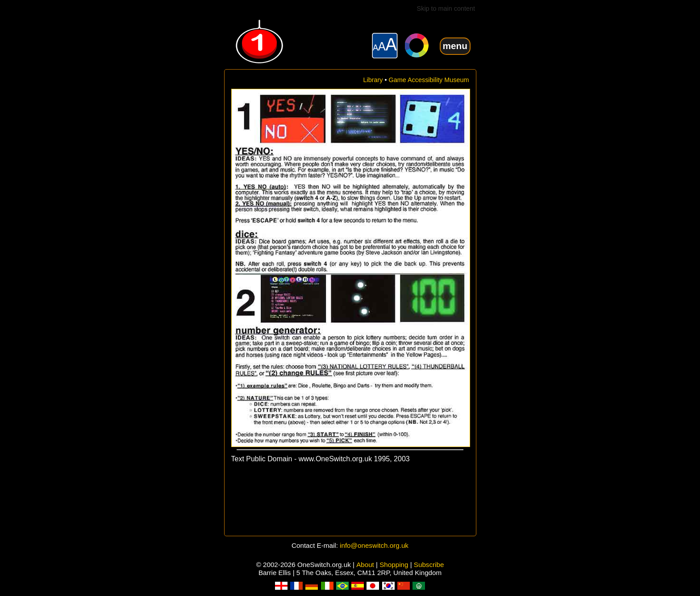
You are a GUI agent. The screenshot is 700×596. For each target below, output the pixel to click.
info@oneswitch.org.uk (374, 545)
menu (455, 46)
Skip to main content (446, 8)
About (365, 565)
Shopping (394, 565)
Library (373, 80)
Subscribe (429, 565)
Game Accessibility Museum (429, 80)
